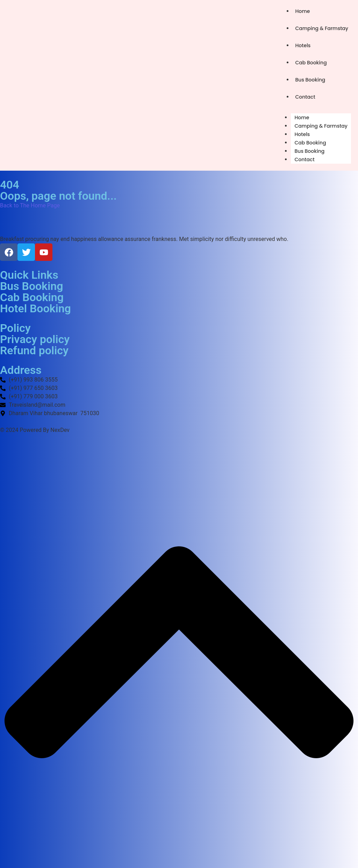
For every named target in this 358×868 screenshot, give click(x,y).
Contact (305, 97)
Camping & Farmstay (322, 28)
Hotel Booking (35, 308)
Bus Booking (310, 80)
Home (302, 11)
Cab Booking (311, 63)
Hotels (303, 45)
